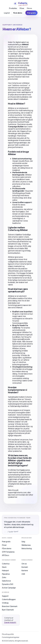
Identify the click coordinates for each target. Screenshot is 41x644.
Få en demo (18, 13)
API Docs (6, 555)
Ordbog (5, 603)
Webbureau (26, 545)
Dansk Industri (10, 622)
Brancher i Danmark (10, 606)
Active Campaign (9, 588)
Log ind (7, 13)
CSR (23, 574)
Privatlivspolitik (8, 634)
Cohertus (6, 564)
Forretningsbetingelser (11, 637)
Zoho (4, 577)
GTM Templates (8, 552)
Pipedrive (6, 574)
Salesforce (6, 581)
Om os (29, 8)
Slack (4, 567)
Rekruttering (27, 548)
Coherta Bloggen (9, 599)
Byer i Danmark (8, 610)
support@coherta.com (17, 492)
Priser (22, 8)
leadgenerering (25, 275)
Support (5, 596)
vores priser (17, 383)
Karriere (25, 570)
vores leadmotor (20, 222)
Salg (23, 542)
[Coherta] (20, 4)
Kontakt (25, 567)
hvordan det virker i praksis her (20, 450)
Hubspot (5, 570)
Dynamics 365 (8, 584)
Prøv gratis (31, 13)
